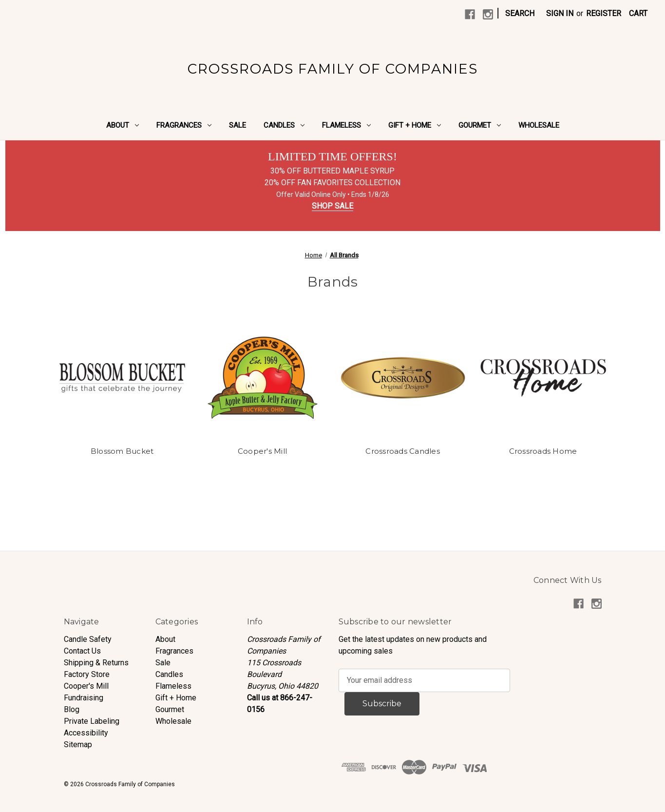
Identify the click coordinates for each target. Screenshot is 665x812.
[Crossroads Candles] (403, 378)
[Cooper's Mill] (263, 378)
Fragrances (184, 125)
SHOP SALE (332, 206)
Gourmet (480, 125)
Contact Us (82, 651)
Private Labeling (92, 721)
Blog (72, 709)
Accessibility (86, 733)
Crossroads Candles (403, 451)
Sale (237, 125)
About (123, 125)
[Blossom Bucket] (122, 378)
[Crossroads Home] (543, 378)
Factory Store (87, 674)
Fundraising (84, 698)
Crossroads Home (543, 451)
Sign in (560, 13)
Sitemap (78, 744)
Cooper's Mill (262, 451)
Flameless (346, 125)
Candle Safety (88, 639)
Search (520, 13)
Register (604, 13)
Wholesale (539, 125)
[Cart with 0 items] (638, 14)
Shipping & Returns (96, 663)
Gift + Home (415, 125)
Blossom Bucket (122, 451)
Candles (284, 125)
